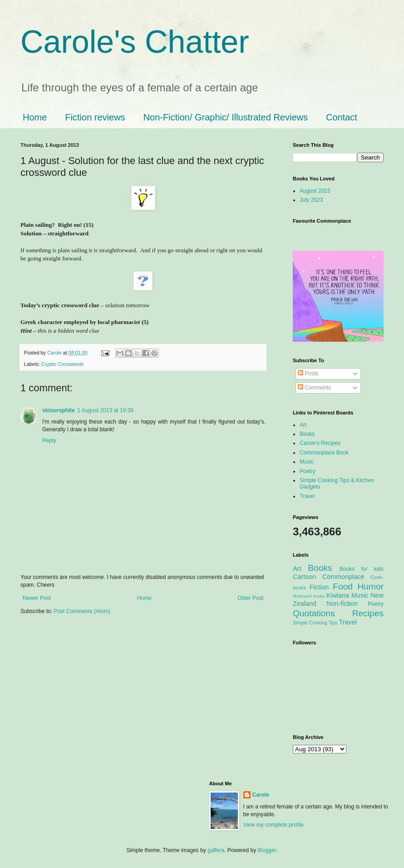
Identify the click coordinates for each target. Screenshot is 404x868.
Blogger (267, 850)
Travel (307, 496)
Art (303, 425)
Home (35, 117)
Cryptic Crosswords (63, 364)
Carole (55, 353)
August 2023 (315, 191)
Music (307, 462)
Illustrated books (309, 596)
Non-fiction (342, 604)
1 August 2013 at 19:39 (105, 410)
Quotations (314, 613)
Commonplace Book (324, 453)
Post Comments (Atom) (82, 611)
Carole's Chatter (135, 42)
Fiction (319, 587)
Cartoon (304, 577)
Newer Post (37, 598)
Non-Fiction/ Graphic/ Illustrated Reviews (226, 117)
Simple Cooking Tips (315, 623)
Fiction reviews (95, 117)
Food (343, 586)
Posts (308, 374)
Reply (49, 440)
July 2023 (311, 200)
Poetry (308, 471)
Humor (370, 586)
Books (307, 434)
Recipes (368, 613)
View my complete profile (273, 825)
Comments (314, 388)
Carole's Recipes (320, 443)
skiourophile (58, 410)
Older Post (250, 598)
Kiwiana (338, 595)
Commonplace (343, 577)
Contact (342, 117)
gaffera (216, 850)
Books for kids (362, 569)
